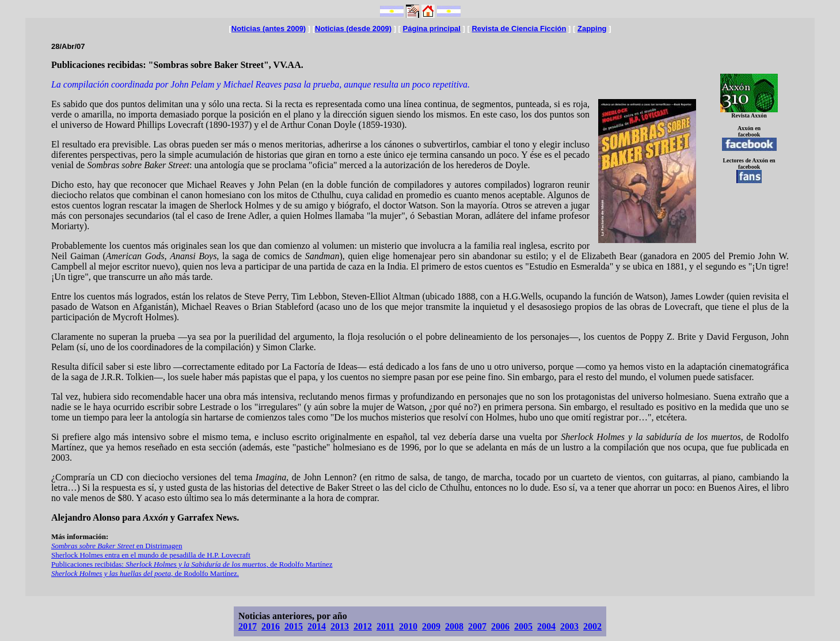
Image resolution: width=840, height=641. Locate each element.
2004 (546, 626)
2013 (340, 626)
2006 (500, 626)
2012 (363, 626)
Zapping (592, 29)
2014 (317, 626)
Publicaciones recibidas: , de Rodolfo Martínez (192, 564)
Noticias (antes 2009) (269, 29)
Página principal (432, 29)
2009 (431, 626)
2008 (454, 626)
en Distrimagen (117, 546)
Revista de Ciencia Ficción (519, 29)
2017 (248, 626)
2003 (569, 626)
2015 (294, 626)
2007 (477, 626)
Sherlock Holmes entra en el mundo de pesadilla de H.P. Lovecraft (151, 555)
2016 (271, 626)
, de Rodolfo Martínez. (145, 573)
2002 (592, 626)
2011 (385, 626)
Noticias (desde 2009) (353, 29)
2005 (523, 626)
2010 (408, 626)
